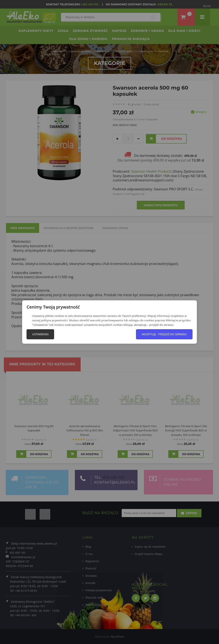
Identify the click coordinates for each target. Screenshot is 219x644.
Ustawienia (40, 334)
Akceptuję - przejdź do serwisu (164, 334)
